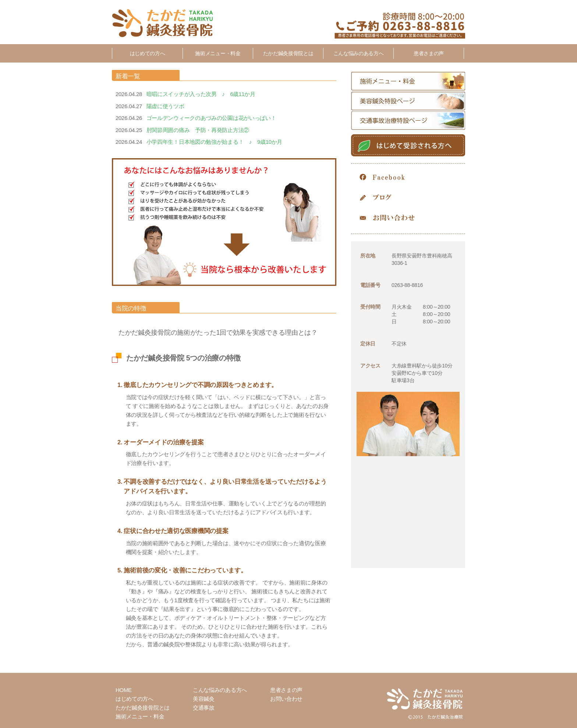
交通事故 (204, 708)
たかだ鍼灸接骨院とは (288, 53)
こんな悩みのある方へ (359, 53)
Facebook (408, 177)
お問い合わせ (408, 218)
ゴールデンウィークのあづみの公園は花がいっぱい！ (211, 118)
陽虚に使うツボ (165, 106)
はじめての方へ (148, 53)
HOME (124, 690)
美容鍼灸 (204, 699)
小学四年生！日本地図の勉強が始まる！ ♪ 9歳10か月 (214, 142)
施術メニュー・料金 (218, 53)
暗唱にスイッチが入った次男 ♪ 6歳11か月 (201, 94)
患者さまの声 (429, 53)
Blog (408, 198)
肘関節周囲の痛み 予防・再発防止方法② (198, 130)
